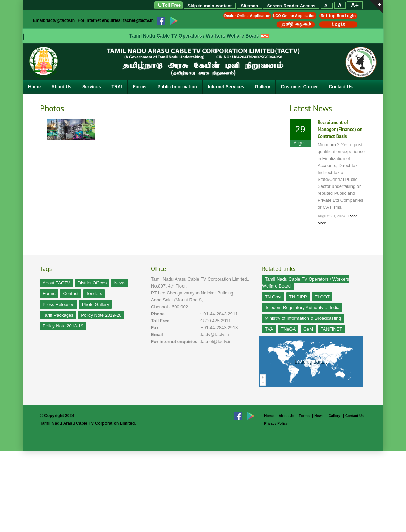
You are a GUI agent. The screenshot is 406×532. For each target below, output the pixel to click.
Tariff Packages (58, 315)
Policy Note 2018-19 (63, 326)
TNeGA (288, 329)
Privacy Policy (276, 423)
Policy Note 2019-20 (101, 315)
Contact (71, 294)
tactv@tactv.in (61, 20)
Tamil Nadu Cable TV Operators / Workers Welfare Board (194, 36)
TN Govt (273, 297)
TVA (269, 329)
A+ (355, 5)
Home (34, 87)
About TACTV (56, 283)
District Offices (92, 283)
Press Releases (58, 304)
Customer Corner (299, 87)
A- (327, 6)
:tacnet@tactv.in (215, 342)
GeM (308, 329)
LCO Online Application (294, 16)
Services (92, 87)
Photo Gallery (96, 304)
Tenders (94, 294)
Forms (140, 87)
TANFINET (332, 329)
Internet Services (226, 87)
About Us (61, 87)
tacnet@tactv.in (138, 20)
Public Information (177, 87)
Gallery (262, 87)
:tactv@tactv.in (214, 335)
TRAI (117, 87)
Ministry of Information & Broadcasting (303, 318)
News (120, 283)
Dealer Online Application (247, 16)
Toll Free (168, 5)
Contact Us (341, 87)
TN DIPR (298, 297)
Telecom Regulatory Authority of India (302, 307)
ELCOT (322, 297)
